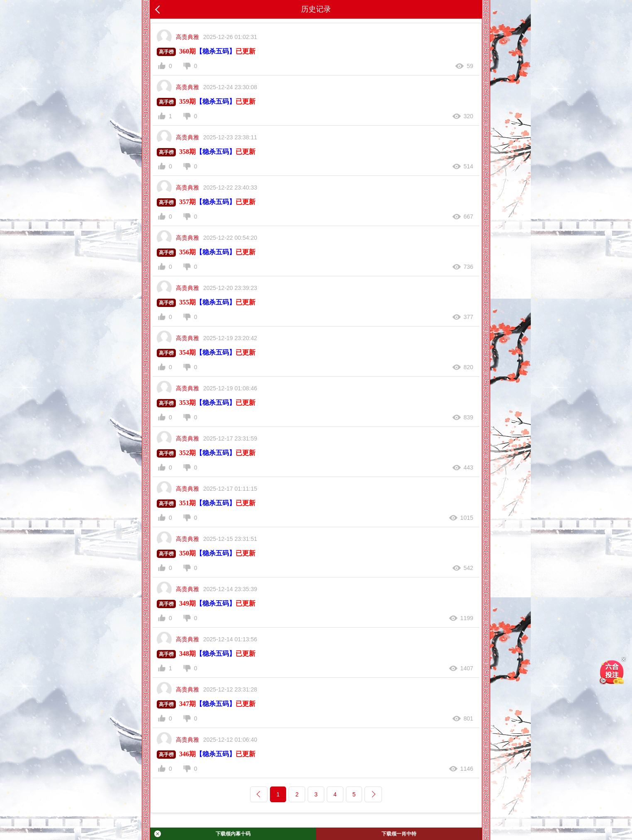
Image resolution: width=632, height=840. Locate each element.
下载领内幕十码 (202, 834)
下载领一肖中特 (399, 834)
